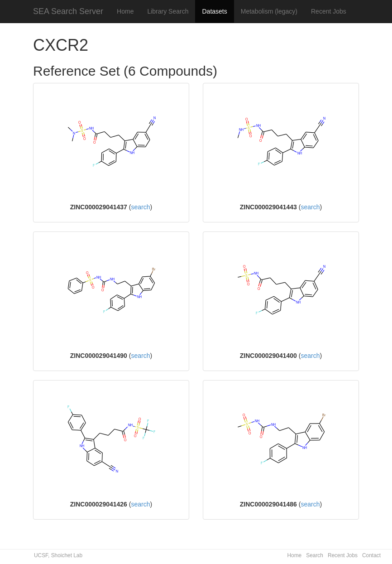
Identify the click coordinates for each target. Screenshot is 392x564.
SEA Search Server (68, 11)
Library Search (168, 11)
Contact (371, 555)
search (140, 207)
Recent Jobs (329, 11)
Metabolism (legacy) (269, 11)
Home (125, 11)
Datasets (214, 11)
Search (315, 555)
